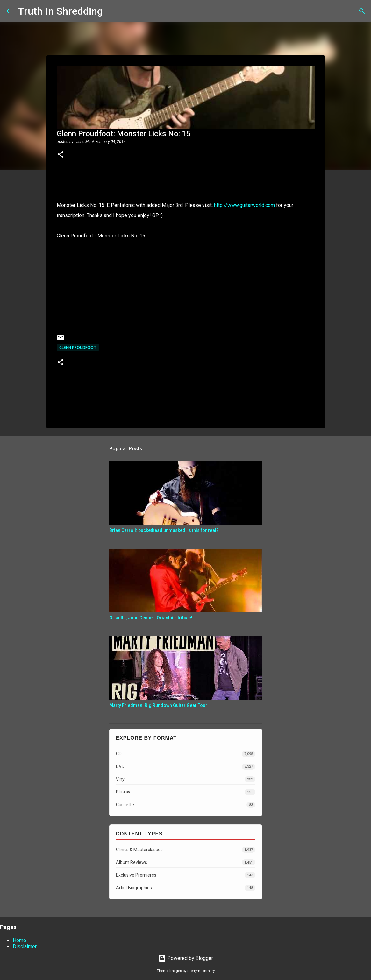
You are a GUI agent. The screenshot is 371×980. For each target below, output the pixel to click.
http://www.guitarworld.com (244, 205)
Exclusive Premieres (186, 875)
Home (19, 940)
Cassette (186, 805)
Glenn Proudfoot (78, 347)
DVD (186, 767)
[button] (61, 155)
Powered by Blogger (186, 958)
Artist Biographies (186, 888)
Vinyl (186, 779)
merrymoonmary (201, 971)
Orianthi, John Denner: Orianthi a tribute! (151, 618)
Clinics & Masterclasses (186, 850)
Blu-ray (186, 792)
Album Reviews (186, 862)
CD (186, 754)
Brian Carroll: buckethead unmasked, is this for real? (164, 530)
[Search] (112, 11)
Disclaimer (25, 946)
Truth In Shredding (60, 11)
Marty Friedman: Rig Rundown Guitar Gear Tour (158, 705)
